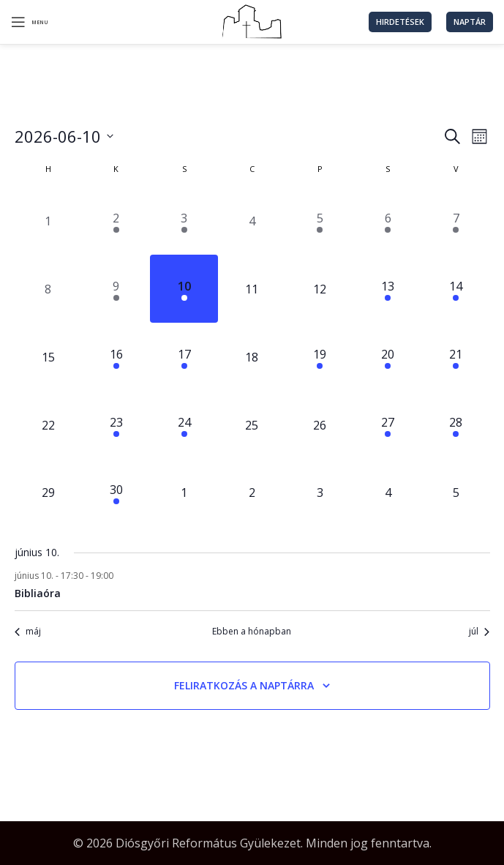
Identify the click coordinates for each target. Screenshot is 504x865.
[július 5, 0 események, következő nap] (456, 493)
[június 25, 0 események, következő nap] (252, 425)
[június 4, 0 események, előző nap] (252, 221)
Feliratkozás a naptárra (244, 685)
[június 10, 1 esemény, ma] (184, 289)
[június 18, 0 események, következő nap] (252, 357)
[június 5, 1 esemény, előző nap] (320, 221)
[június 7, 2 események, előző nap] (456, 221)
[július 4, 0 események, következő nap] (388, 493)
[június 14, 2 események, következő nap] (456, 289)
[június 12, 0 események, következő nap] (320, 289)
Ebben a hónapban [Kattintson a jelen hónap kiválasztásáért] (252, 632)
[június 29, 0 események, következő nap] (49, 493)
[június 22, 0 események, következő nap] (49, 425)
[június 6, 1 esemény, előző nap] (388, 221)
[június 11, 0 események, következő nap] (252, 289)
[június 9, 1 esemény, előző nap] (116, 289)
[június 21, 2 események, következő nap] (456, 357)
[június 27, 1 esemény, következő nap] (388, 425)
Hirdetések (400, 22)
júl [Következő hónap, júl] (479, 632)
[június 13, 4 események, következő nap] (388, 289)
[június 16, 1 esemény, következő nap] (116, 357)
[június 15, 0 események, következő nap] (49, 357)
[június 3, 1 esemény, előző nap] (184, 221)
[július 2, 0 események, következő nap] (252, 493)
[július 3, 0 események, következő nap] (320, 493)
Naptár (470, 22)
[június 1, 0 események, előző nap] (49, 221)
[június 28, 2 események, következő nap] (456, 425)
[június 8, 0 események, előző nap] (49, 289)
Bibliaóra (38, 593)
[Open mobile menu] (30, 22)
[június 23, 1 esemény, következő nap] (116, 425)
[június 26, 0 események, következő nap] (320, 425)
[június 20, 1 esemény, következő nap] (388, 357)
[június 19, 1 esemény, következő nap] (320, 357)
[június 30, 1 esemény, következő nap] (116, 493)
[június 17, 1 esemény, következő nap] (184, 357)
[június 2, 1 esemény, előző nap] (116, 221)
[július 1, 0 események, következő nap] (184, 493)
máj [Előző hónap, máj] (28, 632)
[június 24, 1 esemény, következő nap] (184, 425)
